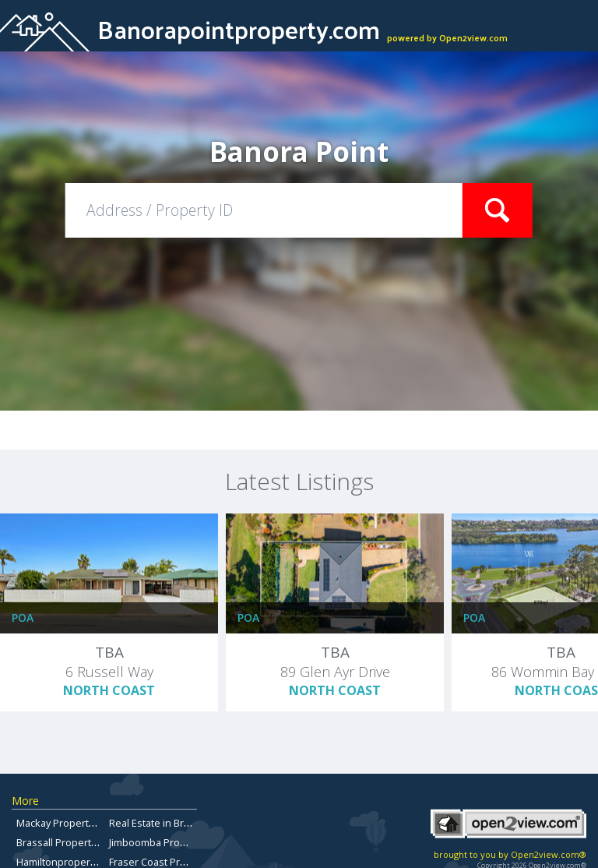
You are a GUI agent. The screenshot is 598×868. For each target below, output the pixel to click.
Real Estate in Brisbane (162, 823)
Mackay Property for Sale (74, 823)
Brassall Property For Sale (76, 842)
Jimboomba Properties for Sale (181, 842)
